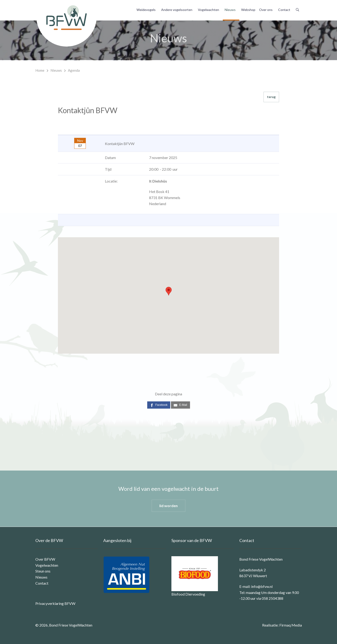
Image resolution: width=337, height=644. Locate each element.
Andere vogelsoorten (177, 10)
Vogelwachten (209, 10)
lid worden (168, 506)
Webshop (248, 10)
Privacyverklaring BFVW (55, 603)
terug (271, 97)
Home (40, 70)
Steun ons (43, 571)
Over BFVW (45, 559)
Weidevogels (146, 10)
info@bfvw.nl (262, 586)
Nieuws (230, 10)
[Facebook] (159, 405)
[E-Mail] (180, 405)
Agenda (74, 70)
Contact (284, 10)
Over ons (266, 10)
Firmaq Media (291, 625)
